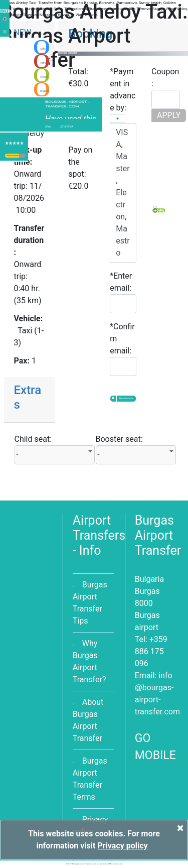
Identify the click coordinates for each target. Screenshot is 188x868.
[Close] (180, 828)
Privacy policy (122, 846)
